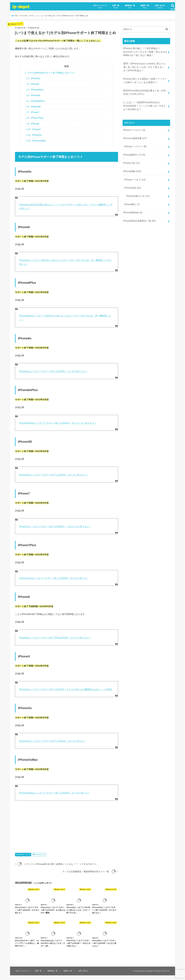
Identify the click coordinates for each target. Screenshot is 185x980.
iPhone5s (33, 78)
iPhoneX (33, 129)
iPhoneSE (33, 107)
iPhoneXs (34, 135)
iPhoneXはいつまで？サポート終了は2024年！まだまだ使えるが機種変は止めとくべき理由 (66, 689)
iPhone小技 (131, 152)
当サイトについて (100, 7)
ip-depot (21, 6)
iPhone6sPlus (35, 101)
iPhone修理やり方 (133, 145)
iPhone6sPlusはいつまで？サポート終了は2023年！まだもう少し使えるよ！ (58, 423)
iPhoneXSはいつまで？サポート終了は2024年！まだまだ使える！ (53, 741)
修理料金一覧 (130, 7)
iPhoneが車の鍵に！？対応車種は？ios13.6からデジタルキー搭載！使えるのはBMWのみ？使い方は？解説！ (145, 51)
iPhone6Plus (35, 90)
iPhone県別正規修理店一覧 (138, 205)
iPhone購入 (131, 190)
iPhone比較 (132, 175)
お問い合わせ (160, 7)
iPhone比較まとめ (137, 182)
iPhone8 (33, 124)
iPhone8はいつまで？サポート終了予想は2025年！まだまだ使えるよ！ (55, 638)
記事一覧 (116, 7)
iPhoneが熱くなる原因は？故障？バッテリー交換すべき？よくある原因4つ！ (144, 77)
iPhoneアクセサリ (133, 123)
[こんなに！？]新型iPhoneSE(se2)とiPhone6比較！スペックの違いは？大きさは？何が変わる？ (145, 100)
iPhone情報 (131, 160)
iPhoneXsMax (36, 141)
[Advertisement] (67, 827)
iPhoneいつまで (24, 855)
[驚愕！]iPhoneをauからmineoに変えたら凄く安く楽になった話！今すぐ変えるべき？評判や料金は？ (145, 65)
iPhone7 (33, 112)
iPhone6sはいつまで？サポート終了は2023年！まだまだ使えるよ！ (54, 371)
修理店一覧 (145, 7)
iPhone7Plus (35, 118)
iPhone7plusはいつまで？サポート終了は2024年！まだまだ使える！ (54, 578)
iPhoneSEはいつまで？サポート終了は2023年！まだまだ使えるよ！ (54, 475)
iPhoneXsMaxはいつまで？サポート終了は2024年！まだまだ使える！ (55, 793)
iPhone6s (33, 95)
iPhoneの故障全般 (134, 130)
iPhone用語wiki (132, 197)
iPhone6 (33, 84)
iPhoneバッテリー (134, 137)
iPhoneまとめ (40, 855)
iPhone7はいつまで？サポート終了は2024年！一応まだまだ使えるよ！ (55, 526)
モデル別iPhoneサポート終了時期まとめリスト (50, 73)
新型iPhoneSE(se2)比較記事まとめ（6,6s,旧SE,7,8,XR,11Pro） (144, 88)
